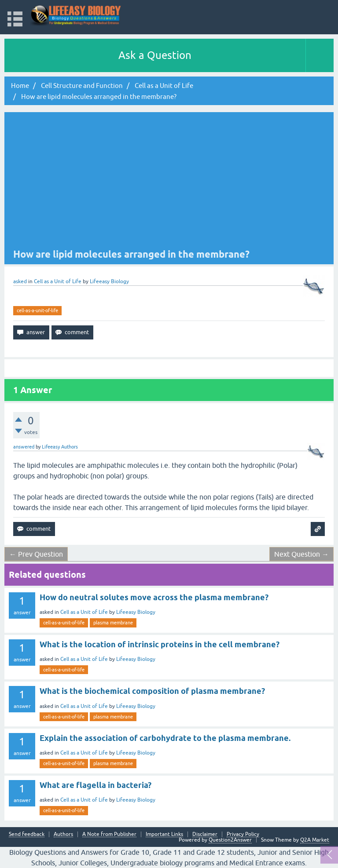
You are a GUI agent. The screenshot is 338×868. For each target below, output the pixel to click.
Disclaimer (205, 834)
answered (24, 447)
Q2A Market (315, 840)
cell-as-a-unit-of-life (37, 310)
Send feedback (27, 834)
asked (20, 281)
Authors (63, 834)
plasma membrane (113, 623)
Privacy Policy (243, 834)
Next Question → (301, 554)
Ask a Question (155, 55)
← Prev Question (36, 554)
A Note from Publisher (109, 834)
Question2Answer (230, 840)
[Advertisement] (162, 182)
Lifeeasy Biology (136, 612)
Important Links (164, 834)
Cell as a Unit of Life (58, 281)
